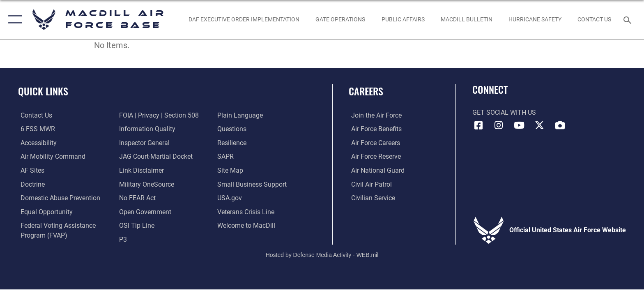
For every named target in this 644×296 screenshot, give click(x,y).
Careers (366, 91)
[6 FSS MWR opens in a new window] (35, 129)
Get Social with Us (504, 112)
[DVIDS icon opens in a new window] (560, 125)
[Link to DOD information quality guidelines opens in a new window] (146, 129)
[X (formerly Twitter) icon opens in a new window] (540, 125)
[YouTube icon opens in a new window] (519, 125)
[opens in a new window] (30, 170)
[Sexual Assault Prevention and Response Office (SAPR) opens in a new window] (226, 156)
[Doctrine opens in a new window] (30, 184)
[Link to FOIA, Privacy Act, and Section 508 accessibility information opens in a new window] (158, 115)
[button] (13, 20)
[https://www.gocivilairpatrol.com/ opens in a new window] (369, 184)
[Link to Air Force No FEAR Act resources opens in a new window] (137, 198)
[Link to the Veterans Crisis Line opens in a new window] (247, 212)
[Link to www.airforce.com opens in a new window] (374, 115)
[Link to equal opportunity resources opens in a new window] (44, 212)
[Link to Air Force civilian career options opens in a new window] (371, 198)
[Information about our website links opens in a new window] (141, 170)
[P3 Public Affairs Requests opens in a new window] (122, 239)
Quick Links (43, 91)
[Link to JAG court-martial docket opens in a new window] (155, 156)
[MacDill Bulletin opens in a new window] (466, 19)
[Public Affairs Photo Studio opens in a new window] (403, 19)
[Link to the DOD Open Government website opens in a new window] (144, 212)
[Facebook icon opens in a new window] (478, 125)
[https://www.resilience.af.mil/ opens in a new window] (233, 143)
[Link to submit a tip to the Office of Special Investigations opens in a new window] (136, 225)
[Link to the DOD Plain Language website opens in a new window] (241, 115)
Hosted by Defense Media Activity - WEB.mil (322, 254)
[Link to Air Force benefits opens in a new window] (374, 129)
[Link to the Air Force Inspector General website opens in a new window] (144, 143)
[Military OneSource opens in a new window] (146, 184)
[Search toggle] (629, 20)
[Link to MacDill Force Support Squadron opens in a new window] (247, 225)
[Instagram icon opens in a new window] (499, 125)
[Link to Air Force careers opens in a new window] (373, 143)
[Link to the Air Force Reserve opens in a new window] (374, 156)
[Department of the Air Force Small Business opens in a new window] (253, 184)
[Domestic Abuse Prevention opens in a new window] (58, 198)
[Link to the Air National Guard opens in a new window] (375, 170)
